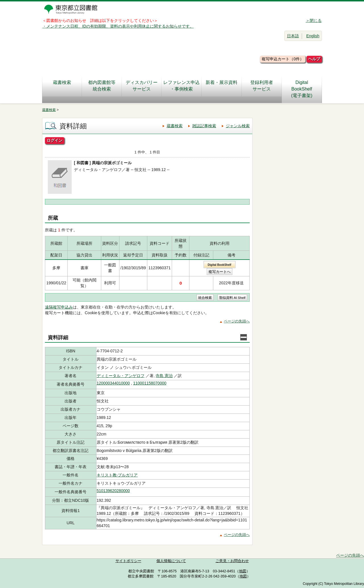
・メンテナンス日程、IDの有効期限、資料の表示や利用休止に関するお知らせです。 (118, 26)
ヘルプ (314, 59)
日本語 (293, 36)
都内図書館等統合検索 (102, 86)
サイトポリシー (128, 561)
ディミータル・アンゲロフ (121, 376)
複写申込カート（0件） (283, 59)
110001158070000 (150, 383)
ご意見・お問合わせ (232, 561)
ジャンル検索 (238, 126)
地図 (243, 571)
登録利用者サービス (262, 86)
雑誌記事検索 (204, 126)
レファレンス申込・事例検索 (181, 86)
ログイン (55, 140)
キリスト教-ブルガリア (117, 475)
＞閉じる (314, 20)
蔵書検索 (62, 86)
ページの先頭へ (237, 321)
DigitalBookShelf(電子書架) (302, 89)
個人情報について (171, 561)
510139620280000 (113, 491)
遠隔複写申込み (59, 307)
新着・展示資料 (222, 86)
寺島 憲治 (164, 376)
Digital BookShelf (219, 265)
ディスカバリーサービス (142, 86)
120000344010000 (113, 383)
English (313, 36)
